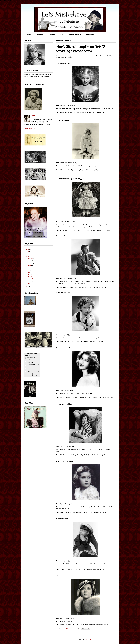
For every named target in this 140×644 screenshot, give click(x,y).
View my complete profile (31, 128)
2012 (28, 286)
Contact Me (90, 35)
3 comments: (73, 629)
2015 (28, 252)
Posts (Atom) (89, 639)
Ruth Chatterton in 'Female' (33, 372)
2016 (28, 249)
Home (29, 35)
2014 (28, 254)
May (29, 272)
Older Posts (111, 635)
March (29, 275)
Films (62, 35)
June (29, 270)
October (30, 261)
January (30, 283)
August (30, 265)
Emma (34, 116)
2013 (28, 256)
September (30, 263)
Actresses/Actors (75, 35)
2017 (28, 247)
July (29, 268)
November (30, 258)
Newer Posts (60, 635)
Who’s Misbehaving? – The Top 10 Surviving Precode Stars (80, 49)
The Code (52, 35)
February (30, 281)
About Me (40, 35)
